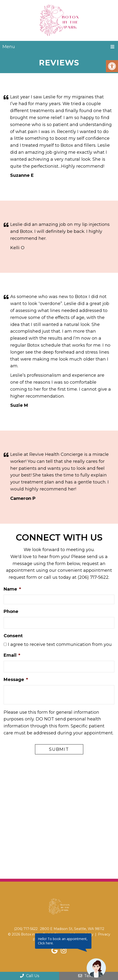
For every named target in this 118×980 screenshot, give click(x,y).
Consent (13, 636)
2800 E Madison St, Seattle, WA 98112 (72, 929)
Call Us (30, 976)
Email (12, 655)
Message (16, 680)
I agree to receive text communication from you (60, 645)
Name (12, 589)
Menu (9, 47)
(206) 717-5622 (93, 577)
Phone (11, 611)
